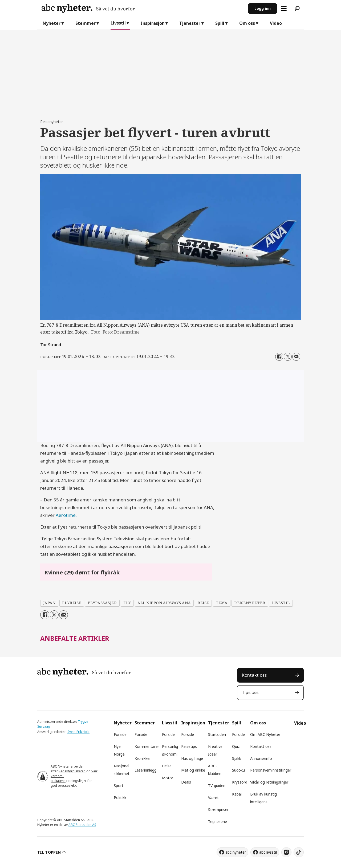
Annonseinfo (261, 758)
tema (222, 603)
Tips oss (250, 692)
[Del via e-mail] (296, 357)
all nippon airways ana (164, 603)
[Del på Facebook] (279, 357)
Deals (186, 782)
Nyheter (52, 23)
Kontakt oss (254, 675)
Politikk (120, 798)
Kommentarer (147, 746)
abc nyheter (236, 852)
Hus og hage (192, 758)
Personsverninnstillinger (271, 770)
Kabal (237, 794)
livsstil (281, 603)
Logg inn (263, 8)
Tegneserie (218, 822)
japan (49, 603)
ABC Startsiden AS (82, 825)
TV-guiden (217, 786)
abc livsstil (268, 852)
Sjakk (237, 758)
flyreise (72, 603)
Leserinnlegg (145, 770)
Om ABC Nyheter (265, 734)
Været (213, 798)
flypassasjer (102, 603)
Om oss (247, 23)
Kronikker (143, 758)
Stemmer (86, 23)
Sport (119, 786)
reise (203, 603)
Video (276, 23)
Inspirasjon (153, 23)
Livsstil (118, 23)
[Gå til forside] (143, 8)
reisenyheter (250, 603)
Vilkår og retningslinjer (269, 782)
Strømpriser (218, 810)
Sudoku (238, 770)
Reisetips (189, 746)
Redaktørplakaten (72, 771)
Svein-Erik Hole (78, 732)
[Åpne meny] (284, 9)
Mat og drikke (193, 770)
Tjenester (190, 23)
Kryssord (240, 782)
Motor (168, 778)
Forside (120, 734)
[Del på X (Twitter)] (288, 357)
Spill (220, 23)
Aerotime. (66, 515)
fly (127, 603)
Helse (167, 766)
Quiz (236, 746)
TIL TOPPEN (49, 852)
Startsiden (217, 734)
